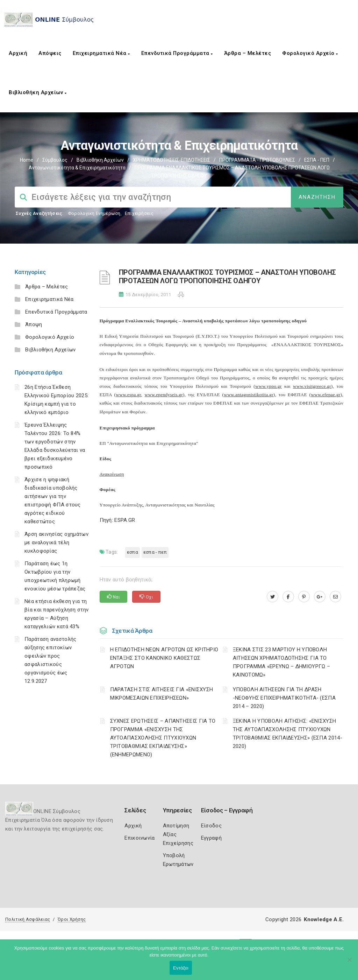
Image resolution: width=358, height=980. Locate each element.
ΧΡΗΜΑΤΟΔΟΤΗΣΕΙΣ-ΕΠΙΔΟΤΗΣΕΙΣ (171, 160)
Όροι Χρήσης (72, 919)
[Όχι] (349, 963)
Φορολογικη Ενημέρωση (94, 213)
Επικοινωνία (139, 838)
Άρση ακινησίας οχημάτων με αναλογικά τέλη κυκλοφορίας (56, 542)
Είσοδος (211, 826)
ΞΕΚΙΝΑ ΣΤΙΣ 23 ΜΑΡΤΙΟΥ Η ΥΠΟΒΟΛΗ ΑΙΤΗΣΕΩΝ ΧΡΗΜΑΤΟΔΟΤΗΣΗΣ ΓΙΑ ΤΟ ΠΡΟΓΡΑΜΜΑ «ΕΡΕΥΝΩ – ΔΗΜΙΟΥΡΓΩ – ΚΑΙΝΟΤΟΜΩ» (281, 662)
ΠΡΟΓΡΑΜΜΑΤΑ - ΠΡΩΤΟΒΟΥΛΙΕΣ (257, 160)
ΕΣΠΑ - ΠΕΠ (317, 160)
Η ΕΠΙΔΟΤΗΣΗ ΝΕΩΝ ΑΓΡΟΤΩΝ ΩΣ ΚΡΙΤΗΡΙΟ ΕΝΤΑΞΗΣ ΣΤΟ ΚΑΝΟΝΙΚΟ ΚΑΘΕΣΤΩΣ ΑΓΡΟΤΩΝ (164, 658)
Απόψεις (50, 53)
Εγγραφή (211, 838)
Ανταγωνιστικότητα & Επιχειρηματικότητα (77, 168)
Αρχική (18, 53)
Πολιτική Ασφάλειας (28, 919)
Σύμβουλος (55, 160)
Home (27, 160)
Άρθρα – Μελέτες (248, 53)
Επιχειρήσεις (139, 213)
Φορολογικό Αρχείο (310, 53)
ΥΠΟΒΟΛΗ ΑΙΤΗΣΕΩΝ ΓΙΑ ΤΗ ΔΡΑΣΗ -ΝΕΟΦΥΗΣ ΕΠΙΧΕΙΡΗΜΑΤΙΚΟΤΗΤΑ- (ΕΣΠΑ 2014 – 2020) (284, 698)
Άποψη (34, 324)
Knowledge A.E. (324, 919)
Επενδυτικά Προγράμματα (177, 53)
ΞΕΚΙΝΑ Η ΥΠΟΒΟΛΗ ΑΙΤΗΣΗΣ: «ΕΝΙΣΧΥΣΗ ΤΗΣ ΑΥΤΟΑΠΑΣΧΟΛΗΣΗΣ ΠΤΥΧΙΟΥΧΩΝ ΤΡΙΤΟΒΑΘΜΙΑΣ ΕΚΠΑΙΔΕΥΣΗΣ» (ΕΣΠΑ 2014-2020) (288, 734)
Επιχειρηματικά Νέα (101, 53)
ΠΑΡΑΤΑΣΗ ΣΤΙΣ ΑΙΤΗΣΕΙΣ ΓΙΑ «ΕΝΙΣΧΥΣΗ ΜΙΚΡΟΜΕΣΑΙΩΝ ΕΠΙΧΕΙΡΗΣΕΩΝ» (162, 694)
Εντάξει (181, 968)
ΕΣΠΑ (133, 552)
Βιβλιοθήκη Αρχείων (38, 92)
